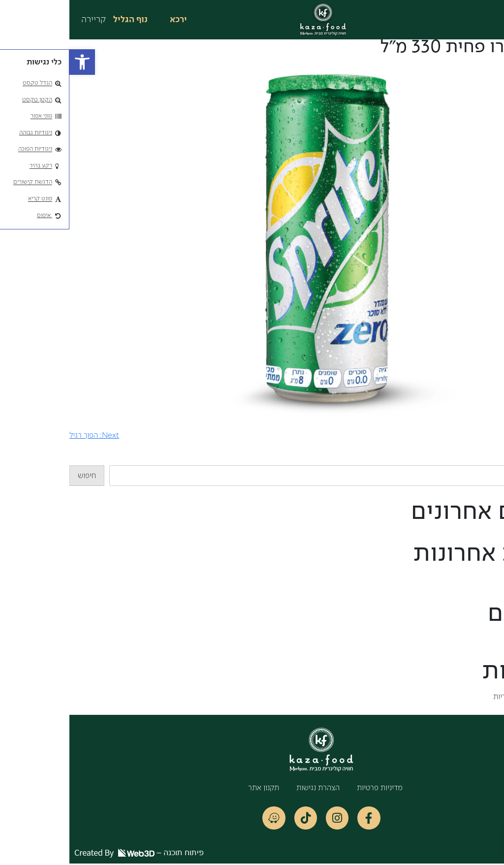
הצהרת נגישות (249, 788)
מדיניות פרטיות (310, 788)
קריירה (24, 20)
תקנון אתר (194, 788)
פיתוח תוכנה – (70, 854)
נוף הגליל (61, 20)
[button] (13, 62)
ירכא (109, 20)
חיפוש (495, 459)
